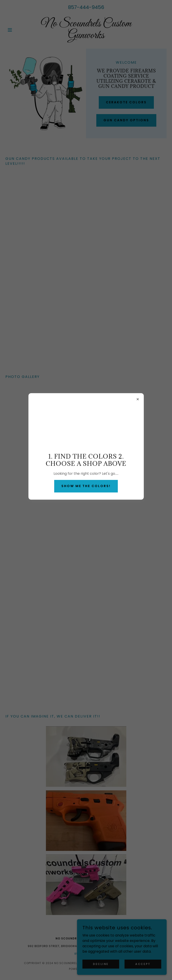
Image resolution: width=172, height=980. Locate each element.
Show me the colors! (86, 486)
